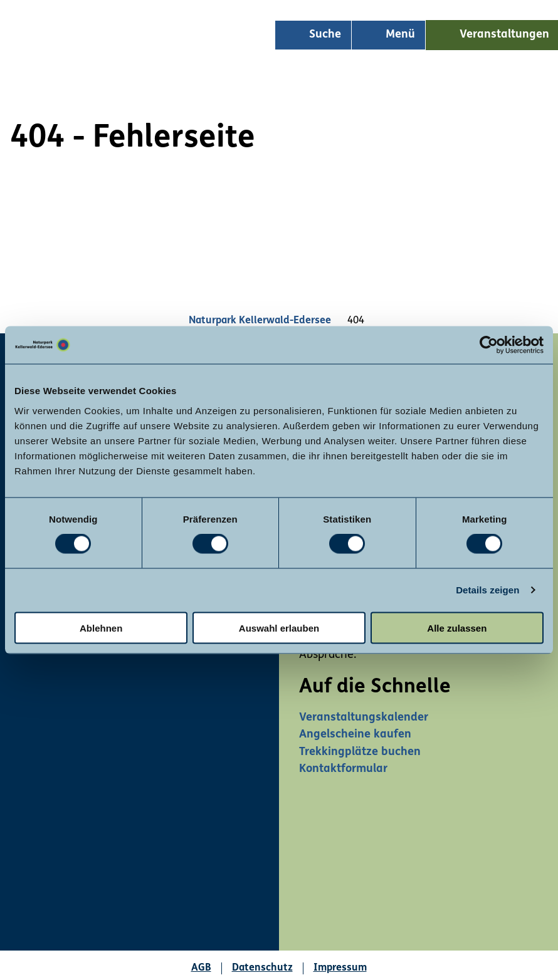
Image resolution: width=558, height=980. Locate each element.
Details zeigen (487, 590)
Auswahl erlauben (279, 628)
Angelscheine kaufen (355, 735)
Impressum (340, 968)
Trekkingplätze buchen (360, 752)
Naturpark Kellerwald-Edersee (260, 321)
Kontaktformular (343, 769)
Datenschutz (262, 968)
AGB (201, 968)
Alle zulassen (457, 628)
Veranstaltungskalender (364, 718)
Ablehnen (101, 628)
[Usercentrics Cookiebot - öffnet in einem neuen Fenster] (489, 345)
